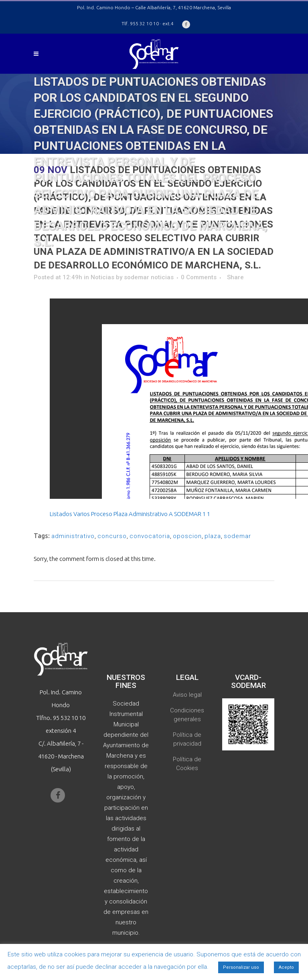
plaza (213, 536)
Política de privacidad (187, 739)
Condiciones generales (187, 715)
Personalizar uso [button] (241, 967)
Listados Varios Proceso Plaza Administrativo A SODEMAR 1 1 (130, 514)
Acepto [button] (286, 967)
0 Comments (199, 277)
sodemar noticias (149, 277)
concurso (112, 536)
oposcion (187, 536)
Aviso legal (187, 695)
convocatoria (150, 536)
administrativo (73, 536)
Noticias (102, 277)
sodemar (237, 536)
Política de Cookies (187, 764)
